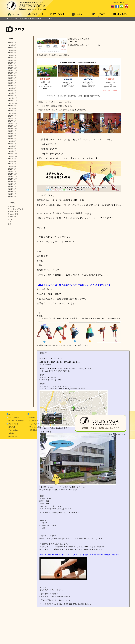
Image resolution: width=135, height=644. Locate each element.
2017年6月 (12, 113)
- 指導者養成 (32, 635)
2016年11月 (13, 126)
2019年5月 (12, 61)
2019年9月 (12, 50)
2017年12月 (13, 98)
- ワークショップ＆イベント (37, 632)
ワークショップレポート (17, 209)
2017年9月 (12, 106)
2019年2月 (12, 63)
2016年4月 (12, 144)
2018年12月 (13, 68)
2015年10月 (13, 156)
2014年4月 (12, 194)
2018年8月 (12, 78)
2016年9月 (12, 131)
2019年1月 (12, 66)
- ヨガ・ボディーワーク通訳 (15, 625)
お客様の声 (12, 217)
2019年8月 (12, 53)
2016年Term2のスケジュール (84, 45)
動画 (10, 224)
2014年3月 (12, 197)
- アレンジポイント (13, 635)
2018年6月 (12, 83)
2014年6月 (12, 189)
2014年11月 (13, 177)
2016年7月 (12, 136)
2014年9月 (12, 182)
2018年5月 (12, 86)
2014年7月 (12, 187)
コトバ (10, 219)
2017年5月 (12, 116)
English (123, 2)
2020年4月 (12, 45)
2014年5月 (12, 192)
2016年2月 (12, 149)
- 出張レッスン (33, 622)
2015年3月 (12, 166)
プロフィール (13, 622)
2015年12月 (13, 154)
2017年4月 (12, 119)
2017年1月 (12, 121)
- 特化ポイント (12, 641)
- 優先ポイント (12, 632)
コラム (10, 222)
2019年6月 (12, 58)
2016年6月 (12, 139)
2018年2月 (12, 93)
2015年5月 (12, 161)
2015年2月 (12, 169)
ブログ (57, 619)
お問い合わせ (60, 625)
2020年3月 (12, 48)
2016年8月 (12, 134)
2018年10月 (13, 73)
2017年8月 (12, 108)
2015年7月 (12, 159)
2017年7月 (12, 111)
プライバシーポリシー (63, 628)
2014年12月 (13, 174)
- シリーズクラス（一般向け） (38, 625)
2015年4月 (12, 164)
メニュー (32, 619)
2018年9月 (12, 76)
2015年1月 (12, 172)
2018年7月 (12, 81)
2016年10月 (13, 129)
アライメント (13, 628)
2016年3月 (12, 146)
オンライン (59, 622)
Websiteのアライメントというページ (60, 345)
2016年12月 (13, 124)
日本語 (116, 2)
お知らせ (11, 207)
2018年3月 (12, 91)
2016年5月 (12, 141)
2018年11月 (13, 71)
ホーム (8, 19)
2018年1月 (12, 96)
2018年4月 (12, 88)
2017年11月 (13, 101)
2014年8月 (12, 184)
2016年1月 (12, 151)
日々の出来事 (13, 214)
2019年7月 (12, 55)
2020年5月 (12, 43)
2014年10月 (13, 179)
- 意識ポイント (12, 638)
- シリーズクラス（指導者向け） (39, 628)
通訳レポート (13, 212)
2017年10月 (13, 103)
